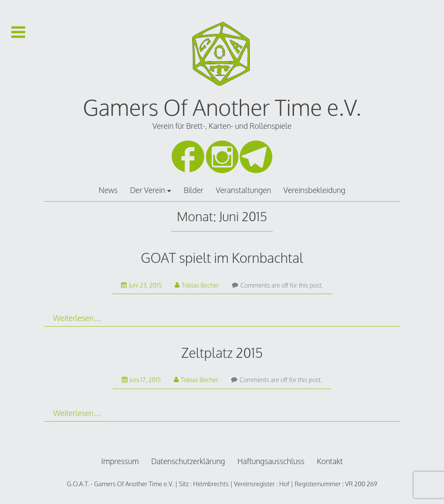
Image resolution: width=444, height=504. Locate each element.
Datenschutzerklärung (188, 461)
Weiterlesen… (77, 318)
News (108, 190)
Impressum (120, 461)
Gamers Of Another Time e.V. (222, 107)
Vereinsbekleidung (315, 190)
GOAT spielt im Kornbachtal (222, 257)
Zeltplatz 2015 (222, 352)
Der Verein (148, 190)
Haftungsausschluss (271, 461)
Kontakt (330, 461)
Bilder (194, 190)
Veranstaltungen (243, 190)
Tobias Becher (197, 285)
